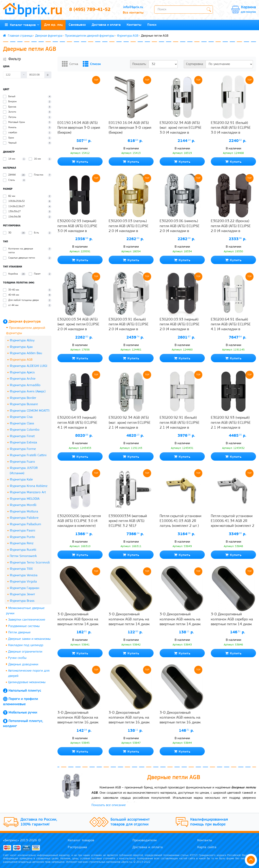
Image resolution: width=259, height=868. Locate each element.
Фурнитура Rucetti (23, 550)
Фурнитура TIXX (21, 569)
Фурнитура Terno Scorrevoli (30, 563)
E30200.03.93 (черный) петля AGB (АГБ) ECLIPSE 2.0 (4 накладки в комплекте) (180, 327)
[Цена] (12, 75)
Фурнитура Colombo (25, 430)
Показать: (139, 64)
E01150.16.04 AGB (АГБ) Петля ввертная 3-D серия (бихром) (130, 128)
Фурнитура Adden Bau (26, 353)
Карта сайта (207, 847)
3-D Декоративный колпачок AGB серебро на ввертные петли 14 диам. (232, 619)
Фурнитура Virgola (23, 582)
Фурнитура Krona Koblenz (29, 486)
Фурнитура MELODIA (25, 499)
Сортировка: (195, 64)
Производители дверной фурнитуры (90, 36)
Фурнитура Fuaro (22, 462)
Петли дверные (18, 632)
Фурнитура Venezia (24, 575)
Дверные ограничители (25, 652)
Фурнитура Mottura (24, 512)
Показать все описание (109, 805)
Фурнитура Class (22, 423)
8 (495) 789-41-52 (90, 10)
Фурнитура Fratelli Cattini (28, 455)
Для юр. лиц (53, 25)
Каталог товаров (22, 25)
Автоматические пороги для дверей (29, 673)
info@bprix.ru (133, 7)
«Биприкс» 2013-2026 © (22, 840)
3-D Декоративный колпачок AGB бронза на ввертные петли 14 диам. (78, 619)
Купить (80, 162)
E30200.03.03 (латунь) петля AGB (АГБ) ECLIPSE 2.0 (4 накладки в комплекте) (129, 229)
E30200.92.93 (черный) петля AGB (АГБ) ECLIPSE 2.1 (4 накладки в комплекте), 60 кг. (231, 425)
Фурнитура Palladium (25, 524)
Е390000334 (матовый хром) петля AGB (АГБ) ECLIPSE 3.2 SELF (128, 521)
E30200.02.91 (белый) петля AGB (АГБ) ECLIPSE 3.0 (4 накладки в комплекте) (231, 130)
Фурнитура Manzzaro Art (28, 492)
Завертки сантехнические (27, 620)
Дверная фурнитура (49, 36)
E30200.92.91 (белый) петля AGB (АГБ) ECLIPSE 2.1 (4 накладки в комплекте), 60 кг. (180, 425)
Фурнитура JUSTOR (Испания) (24, 471)
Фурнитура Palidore (24, 518)
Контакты (134, 25)
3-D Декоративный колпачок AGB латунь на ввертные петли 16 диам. (129, 718)
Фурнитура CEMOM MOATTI (30, 411)
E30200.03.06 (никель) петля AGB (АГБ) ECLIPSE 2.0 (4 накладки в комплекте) (180, 229)
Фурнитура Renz (22, 543)
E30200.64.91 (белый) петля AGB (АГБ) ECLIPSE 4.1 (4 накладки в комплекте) (231, 327)
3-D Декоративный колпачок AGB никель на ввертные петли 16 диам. (180, 718)
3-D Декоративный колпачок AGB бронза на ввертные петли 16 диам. (78, 718)
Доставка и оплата (106, 25)
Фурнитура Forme (23, 449)
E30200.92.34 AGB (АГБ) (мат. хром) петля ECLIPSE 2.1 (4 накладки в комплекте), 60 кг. (130, 425)
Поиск (152, 25)
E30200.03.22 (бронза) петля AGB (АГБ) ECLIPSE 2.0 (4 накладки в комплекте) (231, 229)
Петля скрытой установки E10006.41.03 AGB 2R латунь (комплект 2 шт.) (180, 521)
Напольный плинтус (25, 691)
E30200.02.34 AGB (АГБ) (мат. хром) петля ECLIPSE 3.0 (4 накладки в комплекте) (181, 130)
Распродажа (77, 847)
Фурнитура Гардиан (24, 588)
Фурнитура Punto (22, 537)
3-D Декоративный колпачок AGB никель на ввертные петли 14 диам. (180, 619)
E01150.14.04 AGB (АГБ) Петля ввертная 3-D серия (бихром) (79, 128)
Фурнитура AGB (128, 36)
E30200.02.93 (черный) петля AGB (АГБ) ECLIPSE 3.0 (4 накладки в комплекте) (77, 229)
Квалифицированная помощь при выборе (209, 822)
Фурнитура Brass (22, 601)
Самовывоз (77, 25)
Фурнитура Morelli (23, 505)
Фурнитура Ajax (21, 347)
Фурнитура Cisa (21, 417)
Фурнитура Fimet (22, 436)
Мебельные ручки (23, 713)
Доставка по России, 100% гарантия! (39, 822)
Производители (145, 840)
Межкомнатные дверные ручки (25, 611)
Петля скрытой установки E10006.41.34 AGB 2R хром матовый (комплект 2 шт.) (233, 524)
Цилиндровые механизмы (27, 682)
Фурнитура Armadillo (25, 385)
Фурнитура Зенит (22, 594)
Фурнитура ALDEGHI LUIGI (28, 366)
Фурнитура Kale (21, 480)
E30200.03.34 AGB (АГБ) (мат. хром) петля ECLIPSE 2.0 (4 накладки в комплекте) (78, 327)
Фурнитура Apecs (22, 372)
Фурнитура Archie (23, 379)
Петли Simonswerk (23, 556)
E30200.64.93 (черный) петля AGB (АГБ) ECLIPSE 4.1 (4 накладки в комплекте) (77, 425)
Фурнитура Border (23, 398)
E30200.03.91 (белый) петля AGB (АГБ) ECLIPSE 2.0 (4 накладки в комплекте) (129, 327)
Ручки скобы (17, 658)
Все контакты (133, 13)
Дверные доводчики (22, 664)
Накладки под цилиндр (26, 645)
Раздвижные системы (23, 626)
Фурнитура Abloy (22, 340)
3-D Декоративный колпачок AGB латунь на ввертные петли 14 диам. (129, 619)
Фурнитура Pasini (22, 531)
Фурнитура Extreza (23, 443)
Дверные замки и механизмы (29, 639)
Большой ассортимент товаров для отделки (130, 822)
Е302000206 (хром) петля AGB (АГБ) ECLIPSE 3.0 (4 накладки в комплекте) (79, 521)
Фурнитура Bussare (24, 404)
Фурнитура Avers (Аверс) (28, 391)
